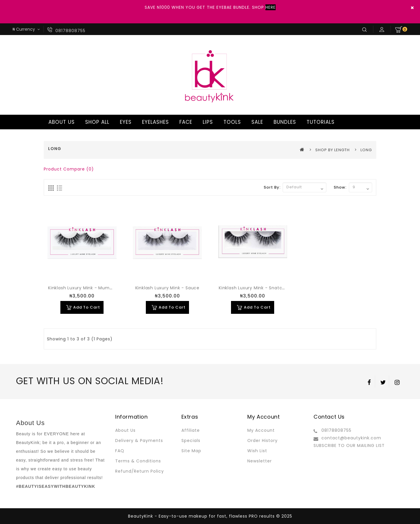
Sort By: (272, 187)
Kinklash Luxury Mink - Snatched (255, 288)
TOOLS (231, 122)
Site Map (191, 451)
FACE (185, 122)
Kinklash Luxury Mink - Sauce (167, 288)
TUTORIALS (320, 122)
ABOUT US (61, 122)
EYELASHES (155, 122)
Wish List (257, 451)
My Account (261, 430)
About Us (125, 430)
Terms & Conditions (138, 461)
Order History (262, 441)
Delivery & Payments (139, 441)
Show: (340, 187)
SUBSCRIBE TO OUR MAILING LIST (349, 445)
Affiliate (191, 430)
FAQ (120, 451)
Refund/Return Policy (140, 471)
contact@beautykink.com (351, 438)
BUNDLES (284, 122)
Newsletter (260, 461)
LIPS (207, 122)
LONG (366, 150)
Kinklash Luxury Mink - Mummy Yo (86, 288)
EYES (125, 122)
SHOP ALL (96, 122)
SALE (256, 122)
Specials (191, 441)
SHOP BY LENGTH (332, 150)
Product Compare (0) (69, 169)
